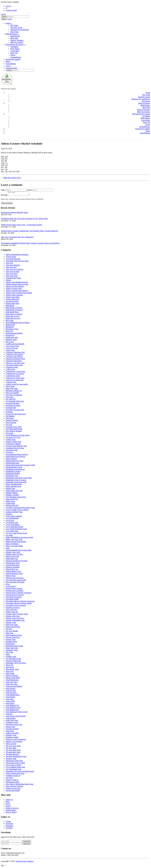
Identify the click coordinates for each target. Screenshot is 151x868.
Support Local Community (16, 740)
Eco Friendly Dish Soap (15, 402)
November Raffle (12, 600)
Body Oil (14, 53)
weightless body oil (13, 776)
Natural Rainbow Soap (14, 574)
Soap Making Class (13, 708)
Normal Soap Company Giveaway (19, 593)
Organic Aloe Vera (13, 617)
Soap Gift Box (11, 693)
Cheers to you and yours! (15, 364)
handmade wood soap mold (16, 483)
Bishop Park (10, 325)
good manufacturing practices (17, 455)
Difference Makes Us (14, 391)
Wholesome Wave (13, 783)
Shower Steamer (12, 676)
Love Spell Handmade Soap (16, 530)
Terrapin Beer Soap (13, 753)
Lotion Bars (15, 51)
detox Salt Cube (12, 389)
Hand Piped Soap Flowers (16, 457)
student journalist (12, 734)
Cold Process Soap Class (15, 379)
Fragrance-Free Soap (14, 427)
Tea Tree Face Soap (13, 746)
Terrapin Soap (11, 759)
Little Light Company (14, 517)
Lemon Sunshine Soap (14, 513)
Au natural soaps (12, 302)
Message (4, 196)
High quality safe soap (14, 491)
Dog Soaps (15, 32)
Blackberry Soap (12, 330)
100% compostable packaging (17, 255)
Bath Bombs (15, 36)
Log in (8, 6)
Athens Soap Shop (13, 298)
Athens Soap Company (14, 296)
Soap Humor (10, 698)
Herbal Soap (10, 489)
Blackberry (10, 327)
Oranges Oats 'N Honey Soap (17, 615)
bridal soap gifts (12, 338)
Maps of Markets (12, 544)
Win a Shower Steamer (14, 787)
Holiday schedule (12, 496)
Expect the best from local (16, 415)
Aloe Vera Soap (12, 276)
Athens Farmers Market (15, 287)
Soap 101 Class (12, 683)
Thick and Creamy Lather (15, 763)
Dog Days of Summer (14, 396)
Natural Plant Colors (13, 572)
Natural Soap (11, 576)
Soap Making (11, 64)
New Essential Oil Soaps (15, 583)
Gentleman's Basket (13, 444)
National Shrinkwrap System (17, 561)
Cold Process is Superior (15, 374)
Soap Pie (9, 715)
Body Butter (15, 49)
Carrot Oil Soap (12, 349)
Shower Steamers (17, 40)
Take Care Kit (11, 744)
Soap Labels (10, 702)
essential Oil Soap (13, 404)
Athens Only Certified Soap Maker (19, 293)
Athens (8, 281)
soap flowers (10, 689)
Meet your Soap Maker (14, 547)
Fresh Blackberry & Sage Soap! (18, 436)
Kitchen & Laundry (13, 59)
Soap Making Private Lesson (17, 712)
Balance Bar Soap (12, 304)
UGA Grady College (13, 766)
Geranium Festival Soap (15, 449)
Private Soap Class (13, 638)
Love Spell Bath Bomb (14, 527)
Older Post (7, 178)
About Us (9, 800)
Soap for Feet (11, 691)
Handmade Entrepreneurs (15, 470)
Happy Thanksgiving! (14, 485)
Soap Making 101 (12, 706)
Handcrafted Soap (12, 464)
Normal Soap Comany (14, 589)
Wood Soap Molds (13, 791)
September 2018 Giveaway (16, 664)
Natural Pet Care (12, 570)
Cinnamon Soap (12, 368)
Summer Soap (11, 736)
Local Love (10, 521)
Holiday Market (12, 493)
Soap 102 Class (12, 685)
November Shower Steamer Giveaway (20, 602)
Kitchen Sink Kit (12, 506)
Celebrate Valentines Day (15, 353)
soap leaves (10, 704)
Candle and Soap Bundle (15, 344)
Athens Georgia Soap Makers (17, 291)
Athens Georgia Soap (14, 289)
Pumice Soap (11, 640)
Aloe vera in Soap (12, 272)
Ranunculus (10, 644)
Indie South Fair (12, 500)
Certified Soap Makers (14, 357)
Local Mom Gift (12, 523)
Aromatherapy (16, 57)
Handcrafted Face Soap (14, 461)
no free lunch (11, 587)
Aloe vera (9, 264)
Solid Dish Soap (12, 721)
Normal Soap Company (15, 591)
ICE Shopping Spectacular (16, 498)
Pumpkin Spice (11, 642)
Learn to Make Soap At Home (17, 510)
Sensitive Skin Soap (13, 661)
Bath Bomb (10, 306)
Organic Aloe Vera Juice (15, 619)
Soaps (9, 23)
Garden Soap (11, 440)
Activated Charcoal (13, 259)
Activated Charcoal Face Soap (17, 262)
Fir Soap (9, 425)
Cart (3, 14)
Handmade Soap (12, 476)
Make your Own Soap (14, 540)
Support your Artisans (14, 742)
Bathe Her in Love (13, 317)
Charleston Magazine (14, 362)
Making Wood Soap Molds (16, 542)
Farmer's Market (12, 421)
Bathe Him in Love (13, 319)
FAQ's (8, 804)
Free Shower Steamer (14, 432)
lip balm (9, 515)
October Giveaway (13, 608)
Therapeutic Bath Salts (14, 761)
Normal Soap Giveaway (15, 595)
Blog (7, 802)
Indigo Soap (10, 502)
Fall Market (10, 417)
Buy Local (10, 342)
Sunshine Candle (12, 738)
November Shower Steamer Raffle (19, 604)
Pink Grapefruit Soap (14, 636)
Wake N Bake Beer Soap (15, 774)
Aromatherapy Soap (13, 279)
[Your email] (11, 842)
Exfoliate (9, 413)
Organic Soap (11, 623)
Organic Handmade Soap (15, 621)
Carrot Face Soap (12, 347)
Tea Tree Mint (11, 749)
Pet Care (9, 629)
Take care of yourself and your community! (17, 238)
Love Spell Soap (12, 532)
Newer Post (16, 178)
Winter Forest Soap (13, 789)
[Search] (19, 17)
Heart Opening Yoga (13, 487)
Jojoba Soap (10, 504)
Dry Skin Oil (11, 400)
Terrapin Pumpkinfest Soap (16, 757)
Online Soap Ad (12, 612)
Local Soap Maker (13, 525)
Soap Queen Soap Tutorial (16, 717)
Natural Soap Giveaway (15, 578)
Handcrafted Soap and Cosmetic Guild (20, 466)
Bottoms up (10, 336)
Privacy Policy (11, 813)
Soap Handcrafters (13, 695)
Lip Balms (14, 47)
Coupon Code (11, 383)
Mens (8, 62)
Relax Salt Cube (12, 649)
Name (3, 190)
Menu (4, 19)
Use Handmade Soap (14, 770)
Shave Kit (9, 666)
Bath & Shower (13, 34)
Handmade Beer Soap (14, 468)
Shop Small (10, 674)
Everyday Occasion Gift (15, 410)
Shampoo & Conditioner (20, 30)
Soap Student (11, 719)
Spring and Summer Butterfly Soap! (15, 213)
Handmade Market (13, 474)
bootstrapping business (14, 334)
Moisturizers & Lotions (16, 44)
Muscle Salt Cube (12, 557)
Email (29, 190)
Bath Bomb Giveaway (14, 308)
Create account (11, 10)
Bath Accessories (17, 42)
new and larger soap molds (16, 581)
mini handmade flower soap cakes (19, 551)
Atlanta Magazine (12, 300)
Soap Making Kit (12, 710)
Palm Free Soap (12, 625)
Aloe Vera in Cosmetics (15, 270)
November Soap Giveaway (16, 606)
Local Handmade (12, 519)
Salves (13, 55)
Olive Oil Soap (11, 610)
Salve (8, 655)
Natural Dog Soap (13, 566)
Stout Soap (10, 732)
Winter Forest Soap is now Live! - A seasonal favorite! (22, 225)
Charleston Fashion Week (15, 359)
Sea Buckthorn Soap (13, 659)
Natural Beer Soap (13, 564)
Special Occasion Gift (14, 725)
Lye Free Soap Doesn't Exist (16, 534)
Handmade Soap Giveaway (16, 481)
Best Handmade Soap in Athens (18, 323)
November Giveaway (14, 598)
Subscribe (27, 844)
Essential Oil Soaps (13, 406)
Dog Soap (9, 398)
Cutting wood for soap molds (17, 385)
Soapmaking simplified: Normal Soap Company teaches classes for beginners (30, 244)
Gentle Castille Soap (13, 442)
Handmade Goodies (13, 472)
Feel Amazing (11, 423)
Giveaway (9, 453)
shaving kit (10, 668)
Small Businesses (12, 681)
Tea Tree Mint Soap (13, 751)
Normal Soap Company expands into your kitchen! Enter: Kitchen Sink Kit (29, 232)
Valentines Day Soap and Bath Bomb (20, 772)
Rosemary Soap (12, 651)
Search (8, 807)
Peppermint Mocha (13, 627)
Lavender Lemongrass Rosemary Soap (20, 508)
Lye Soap (9, 536)
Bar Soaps (14, 25)
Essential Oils (11, 408)
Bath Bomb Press (12, 313)
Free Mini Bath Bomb (14, 430)
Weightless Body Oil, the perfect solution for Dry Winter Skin (24, 219)
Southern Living (12, 723)
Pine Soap (9, 634)
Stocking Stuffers (12, 729)
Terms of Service (12, 809)
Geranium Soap (12, 451)
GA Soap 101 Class (13, 438)
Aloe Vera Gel (11, 268)
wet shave (9, 778)
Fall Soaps (10, 419)
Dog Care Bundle (12, 393)
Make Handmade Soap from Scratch (19, 538)
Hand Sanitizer (11, 459)
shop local (9, 672)
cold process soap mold (15, 381)
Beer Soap (10, 321)
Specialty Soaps (16, 27)
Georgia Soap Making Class (16, 447)
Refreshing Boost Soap (14, 647)
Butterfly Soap (11, 340)
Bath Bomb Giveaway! (14, 310)
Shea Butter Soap (12, 670)
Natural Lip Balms (13, 568)
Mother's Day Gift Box (14, 555)
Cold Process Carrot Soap (15, 372)
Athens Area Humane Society (17, 283)
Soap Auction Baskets (14, 687)
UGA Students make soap (15, 768)
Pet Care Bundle (12, 632)
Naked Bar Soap (12, 559)
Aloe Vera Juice (12, 274)
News (8, 585)
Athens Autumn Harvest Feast (17, 285)
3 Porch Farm (11, 257)
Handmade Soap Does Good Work (19, 478)
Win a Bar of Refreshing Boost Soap (19, 785)
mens (8, 549)
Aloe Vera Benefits (13, 266)
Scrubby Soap (11, 657)
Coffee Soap (10, 370)
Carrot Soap (10, 351)
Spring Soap (10, 727)
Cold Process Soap (13, 376)
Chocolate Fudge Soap (14, 366)
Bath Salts (14, 38)
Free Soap (9, 434)
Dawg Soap (10, 387)
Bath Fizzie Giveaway (14, 315)
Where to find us (12, 781)
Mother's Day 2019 (13, 553)
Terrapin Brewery (12, 755)
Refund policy (11, 811)
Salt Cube (9, 653)
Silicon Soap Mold (13, 678)
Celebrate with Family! (14, 355)
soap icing (9, 700)
